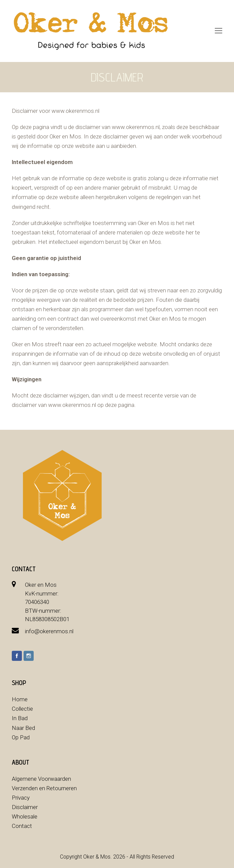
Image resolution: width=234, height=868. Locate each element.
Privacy (21, 798)
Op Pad (21, 737)
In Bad (20, 718)
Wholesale (25, 816)
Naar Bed (23, 728)
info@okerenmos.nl (49, 631)
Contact (22, 826)
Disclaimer (25, 807)
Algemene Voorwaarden (41, 779)
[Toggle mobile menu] (219, 31)
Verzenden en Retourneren (44, 788)
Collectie (22, 709)
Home (20, 699)
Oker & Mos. (97, 857)
